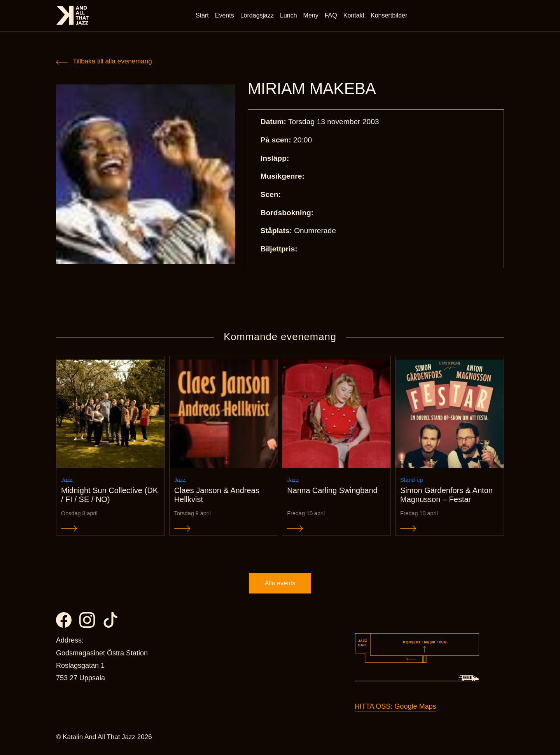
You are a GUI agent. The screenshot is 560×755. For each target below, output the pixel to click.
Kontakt (354, 15)
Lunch (289, 15)
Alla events (280, 583)
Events (225, 15)
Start (202, 15)
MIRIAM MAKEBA (312, 89)
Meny (311, 15)
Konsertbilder (389, 15)
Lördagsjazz (257, 15)
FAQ (331, 15)
